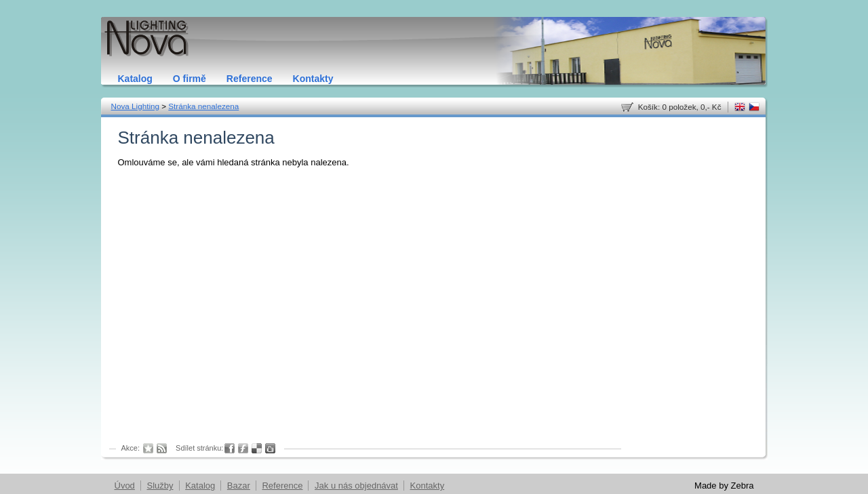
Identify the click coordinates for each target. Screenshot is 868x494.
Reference (250, 79)
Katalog (135, 79)
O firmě (190, 79)
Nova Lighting (135, 106)
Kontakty (313, 79)
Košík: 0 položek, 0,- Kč (680, 107)
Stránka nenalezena (203, 106)
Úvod (125, 486)
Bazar (239, 486)
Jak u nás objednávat (356, 486)
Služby (160, 486)
